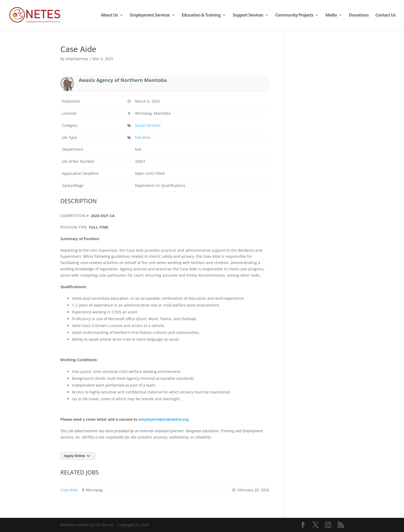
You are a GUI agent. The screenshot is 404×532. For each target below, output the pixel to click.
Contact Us (385, 15)
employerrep (77, 59)
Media (331, 15)
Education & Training (201, 15)
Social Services (148, 125)
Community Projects (294, 15)
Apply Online (78, 456)
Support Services (248, 15)
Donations (359, 15)
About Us (109, 15)
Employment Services (150, 15)
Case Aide (69, 490)
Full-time (143, 137)
